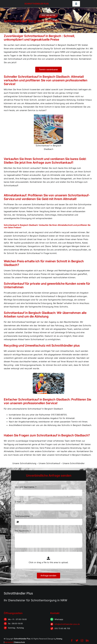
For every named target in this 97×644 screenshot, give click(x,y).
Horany (59, 639)
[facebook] (72, 640)
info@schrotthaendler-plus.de (67, 624)
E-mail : (19, 502)
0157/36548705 (59, 415)
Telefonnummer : (24, 516)
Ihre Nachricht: (23, 531)
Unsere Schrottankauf (49, 463)
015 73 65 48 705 (62, 628)
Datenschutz (20, 642)
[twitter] (77, 640)
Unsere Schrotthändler (74, 463)
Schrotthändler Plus (37, 4)
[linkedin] (87, 640)
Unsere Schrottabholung (24, 463)
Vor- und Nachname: (26, 487)
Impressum (9, 642)
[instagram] (82, 640)
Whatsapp (59, 619)
